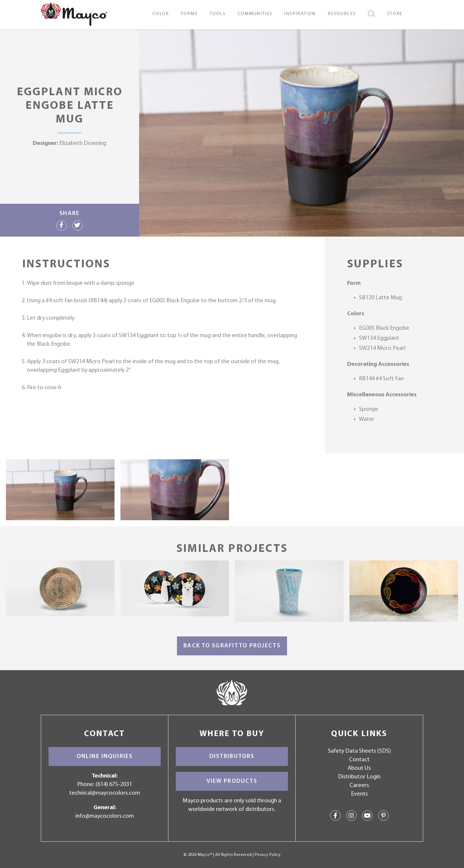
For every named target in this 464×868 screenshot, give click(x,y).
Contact (359, 760)
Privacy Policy (268, 855)
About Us (359, 768)
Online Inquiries (105, 757)
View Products (232, 781)
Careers (359, 785)
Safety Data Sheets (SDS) (359, 751)
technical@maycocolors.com (105, 793)
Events (359, 794)
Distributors (232, 757)
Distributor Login (359, 777)
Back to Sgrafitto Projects (232, 646)
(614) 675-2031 (114, 785)
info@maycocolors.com (105, 816)
